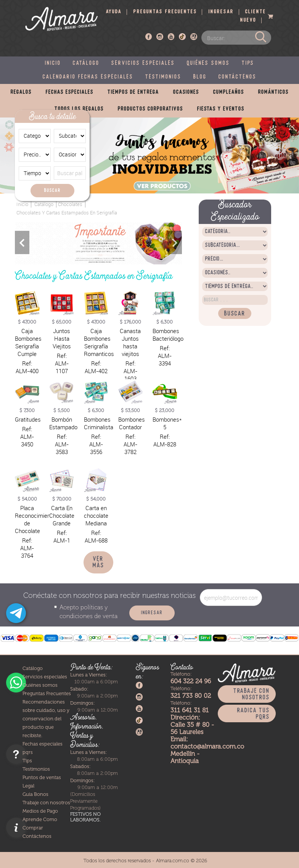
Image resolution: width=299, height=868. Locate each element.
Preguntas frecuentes (165, 12)
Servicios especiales (143, 63)
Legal (28, 786)
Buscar (52, 191)
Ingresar (221, 12)
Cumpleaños (229, 92)
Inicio (53, 63)
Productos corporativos (150, 109)
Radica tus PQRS (253, 714)
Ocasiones (186, 92)
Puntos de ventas (42, 777)
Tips (248, 63)
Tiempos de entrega (133, 92)
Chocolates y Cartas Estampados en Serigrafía (67, 213)
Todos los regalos (79, 109)
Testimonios (163, 77)
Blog (200, 77)
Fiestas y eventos (221, 109)
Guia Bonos (35, 794)
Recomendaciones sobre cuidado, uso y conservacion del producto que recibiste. (46, 719)
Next (175, 242)
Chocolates (70, 204)
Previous (22, 242)
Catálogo (86, 63)
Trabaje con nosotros (46, 803)
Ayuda (114, 12)
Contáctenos (238, 77)
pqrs (28, 752)
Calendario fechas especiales (88, 77)
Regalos (21, 92)
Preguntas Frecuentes (47, 693)
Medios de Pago (40, 811)
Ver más (98, 562)
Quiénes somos (208, 63)
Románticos (273, 92)
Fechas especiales (70, 92)
